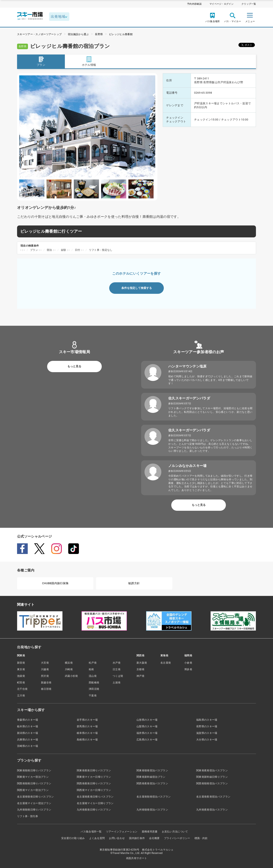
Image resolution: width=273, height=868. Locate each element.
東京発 (21, 669)
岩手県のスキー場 (87, 720)
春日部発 (46, 689)
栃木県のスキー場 (28, 726)
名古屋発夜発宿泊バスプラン (213, 797)
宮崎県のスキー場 (28, 746)
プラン (41, 61)
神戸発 (140, 676)
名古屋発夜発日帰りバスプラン (95, 797)
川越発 (45, 669)
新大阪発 (142, 663)
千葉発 (93, 696)
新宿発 (21, 663)
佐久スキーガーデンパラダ (189, 398)
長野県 (99, 34)
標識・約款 (201, 838)
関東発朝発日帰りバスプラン (34, 770)
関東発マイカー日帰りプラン (94, 777)
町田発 (21, 683)
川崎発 (69, 669)
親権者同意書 (150, 832)
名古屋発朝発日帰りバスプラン (35, 797)
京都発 (140, 669)
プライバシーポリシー (177, 838)
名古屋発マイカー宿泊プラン (34, 803)
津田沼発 (94, 689)
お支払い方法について (175, 832)
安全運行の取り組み (73, 838)
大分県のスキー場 (207, 740)
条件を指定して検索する (137, 288)
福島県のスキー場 (207, 720)
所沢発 (45, 676)
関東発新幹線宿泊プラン (151, 777)
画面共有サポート (137, 858)
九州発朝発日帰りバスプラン (34, 810)
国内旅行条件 (137, 838)
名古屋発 (166, 663)
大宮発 (45, 663)
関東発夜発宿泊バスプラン (212, 770)
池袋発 (21, 676)
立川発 (21, 696)
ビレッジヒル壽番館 (121, 34)
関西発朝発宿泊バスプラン (212, 783)
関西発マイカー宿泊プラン (33, 790)
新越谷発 (46, 683)
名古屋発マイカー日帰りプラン (95, 803)
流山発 (93, 676)
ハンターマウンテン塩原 (187, 366)
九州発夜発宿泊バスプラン (212, 810)
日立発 (117, 669)
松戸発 (93, 663)
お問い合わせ (117, 838)
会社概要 (154, 838)
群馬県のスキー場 (87, 726)
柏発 (91, 669)
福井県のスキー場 (147, 733)
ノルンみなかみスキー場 (187, 466)
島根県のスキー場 (87, 740)
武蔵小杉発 (71, 676)
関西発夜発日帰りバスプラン (94, 783)
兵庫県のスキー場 (28, 740)
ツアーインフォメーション (122, 832)
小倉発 (188, 663)
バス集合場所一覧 (91, 832)
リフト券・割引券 (28, 816)
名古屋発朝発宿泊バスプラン (154, 797)
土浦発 (117, 683)
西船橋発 (94, 683)
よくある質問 (97, 838)
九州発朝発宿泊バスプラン (152, 810)
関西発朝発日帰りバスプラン (34, 783)
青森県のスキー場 (28, 720)
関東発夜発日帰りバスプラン (94, 770)
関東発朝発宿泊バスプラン (152, 770)
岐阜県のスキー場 (87, 733)
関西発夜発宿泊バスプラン (152, 783)
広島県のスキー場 (147, 740)
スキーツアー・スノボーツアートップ (39, 34)
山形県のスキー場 (147, 720)
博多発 (188, 669)
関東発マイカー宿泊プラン (33, 777)
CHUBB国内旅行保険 (55, 583)
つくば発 (118, 676)
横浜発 (69, 663)
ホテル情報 (89, 61)
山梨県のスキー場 (147, 726)
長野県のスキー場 (207, 726)
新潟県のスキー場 (28, 733)
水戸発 (117, 663)
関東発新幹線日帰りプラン (212, 777)
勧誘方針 (134, 583)
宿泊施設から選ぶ (78, 34)
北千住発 (22, 689)
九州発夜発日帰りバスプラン (94, 810)
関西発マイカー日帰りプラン (94, 790)
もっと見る (74, 366)
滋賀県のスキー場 (207, 733)
